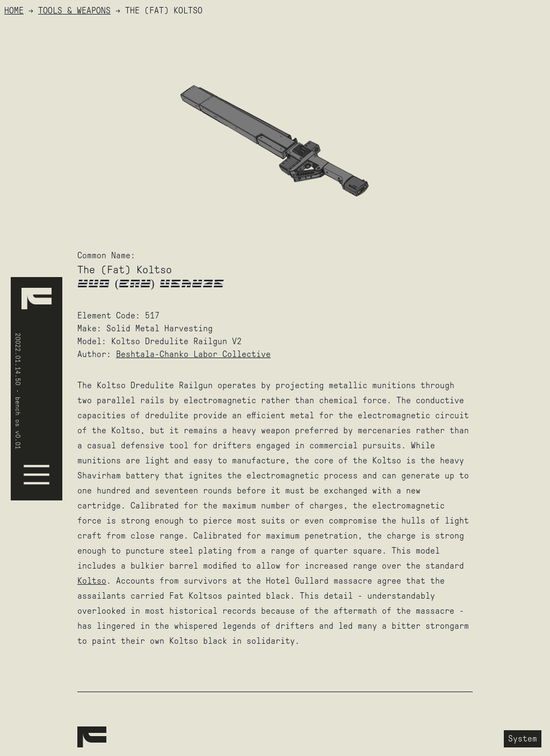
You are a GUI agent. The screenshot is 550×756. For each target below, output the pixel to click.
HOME (14, 10)
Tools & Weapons (74, 10)
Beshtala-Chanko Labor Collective (193, 354)
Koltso (92, 581)
